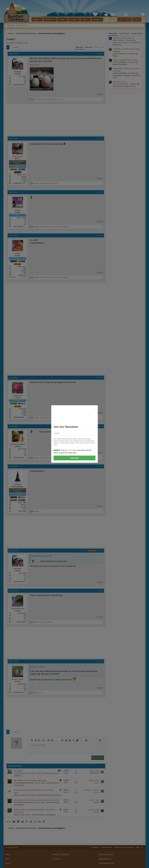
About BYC (57, 854)
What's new (49, 19)
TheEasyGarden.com (106, 863)
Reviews (73, 19)
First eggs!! (18, 771)
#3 (102, 192)
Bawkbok (96, 802)
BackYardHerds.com (106, 854)
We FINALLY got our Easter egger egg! (30, 780)
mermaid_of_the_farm (22, 773)
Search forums (22, 25)
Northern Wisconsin (20, 85)
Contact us (95, 847)
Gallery (85, 19)
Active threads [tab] (137, 33)
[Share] (99, 54)
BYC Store (57, 859)
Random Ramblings (120, 64)
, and (45, 183)
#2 (102, 138)
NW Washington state (21, 417)
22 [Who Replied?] (76, 809)
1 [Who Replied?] (77, 800)
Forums (36, 19)
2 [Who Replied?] (77, 780)
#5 (102, 378)
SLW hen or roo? (119, 82)
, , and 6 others (48, 99)
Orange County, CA (20, 457)
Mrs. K (97, 783)
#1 (102, 54)
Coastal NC (22, 275)
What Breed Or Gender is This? (124, 86)
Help (138, 847)
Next (16, 47)
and (42, 622)
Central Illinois (21, 622)
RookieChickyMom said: (40, 556)
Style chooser (12, 847)
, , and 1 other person (51, 227)
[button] (41, 19)
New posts (11, 25)
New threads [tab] (124, 33)
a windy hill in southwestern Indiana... (26, 692)
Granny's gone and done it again (125, 60)
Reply (101, 94)
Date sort (79, 47)
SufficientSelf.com (105, 859)
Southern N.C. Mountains (22, 183)
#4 (102, 235)
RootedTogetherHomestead (24, 783)
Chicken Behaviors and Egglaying (49, 795)
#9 (102, 591)
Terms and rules (107, 847)
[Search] (137, 19)
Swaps (115, 56)
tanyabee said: (37, 667)
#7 (102, 466)
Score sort (89, 47)
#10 (102, 661)
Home (7, 854)
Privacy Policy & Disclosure (124, 847)
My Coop (23, 277)
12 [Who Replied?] (76, 771)
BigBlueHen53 (94, 773)
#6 (102, 426)
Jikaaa (16, 795)
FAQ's (7, 859)
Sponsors (65, 854)
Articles (62, 19)
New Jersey (22, 511)
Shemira (17, 815)
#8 (102, 551)
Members (97, 19)
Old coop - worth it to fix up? (124, 38)
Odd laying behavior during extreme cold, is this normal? (37, 800)
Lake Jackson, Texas (20, 226)
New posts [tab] (113, 33)
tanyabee (12, 43)
